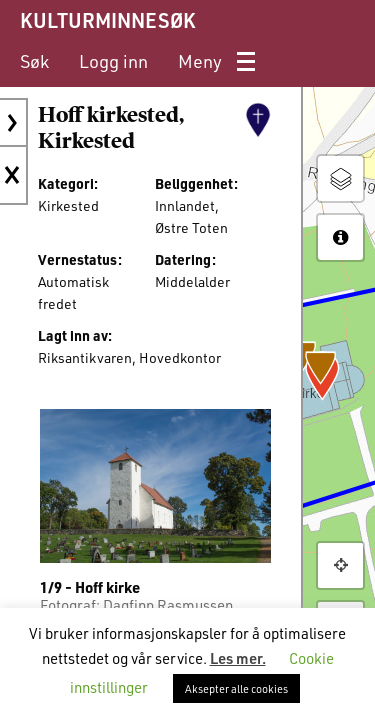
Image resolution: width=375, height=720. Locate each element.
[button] (340, 565)
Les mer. (238, 658)
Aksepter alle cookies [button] (236, 688)
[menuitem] (34, 61)
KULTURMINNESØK (107, 20)
